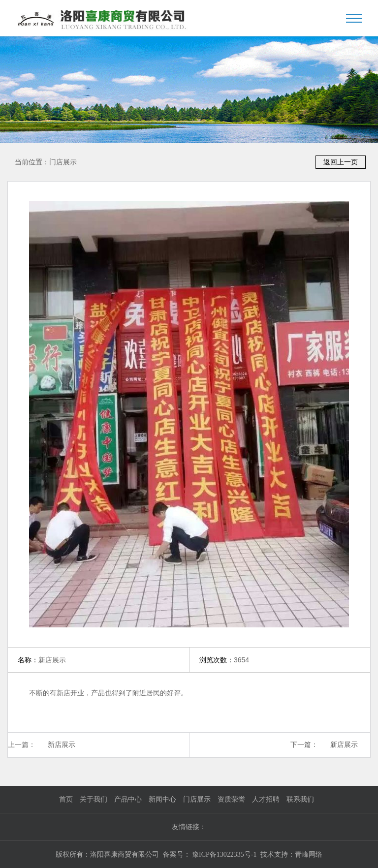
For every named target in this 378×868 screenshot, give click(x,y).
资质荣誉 (231, 799)
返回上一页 (341, 162)
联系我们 (300, 799)
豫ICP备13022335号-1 (224, 854)
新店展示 (62, 745)
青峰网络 (309, 854)
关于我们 (94, 799)
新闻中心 (162, 799)
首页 (66, 799)
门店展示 (63, 162)
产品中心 (128, 799)
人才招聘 (266, 799)
